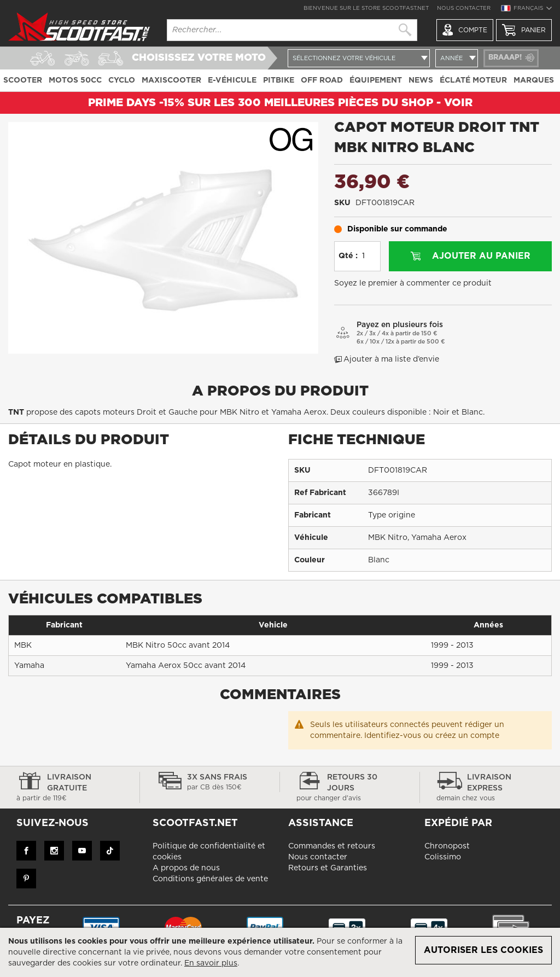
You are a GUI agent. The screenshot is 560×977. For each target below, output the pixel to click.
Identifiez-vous (393, 736)
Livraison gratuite (70, 788)
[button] (526, 10)
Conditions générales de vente (210, 879)
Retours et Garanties (328, 868)
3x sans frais (210, 783)
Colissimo (443, 857)
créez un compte (467, 736)
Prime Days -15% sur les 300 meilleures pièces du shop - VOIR (280, 103)
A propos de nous (186, 868)
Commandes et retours (332, 846)
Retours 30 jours (350, 788)
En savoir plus (211, 963)
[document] (280, 952)
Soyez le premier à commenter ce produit (413, 283)
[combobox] (292, 30)
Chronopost (447, 846)
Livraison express (490, 788)
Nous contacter (464, 8)
